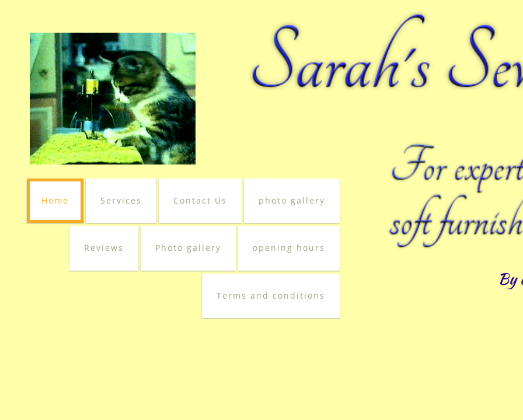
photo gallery (292, 200)
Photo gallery (188, 248)
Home (55, 200)
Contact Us (200, 200)
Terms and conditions (271, 295)
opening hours (289, 248)
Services (121, 200)
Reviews (104, 248)
